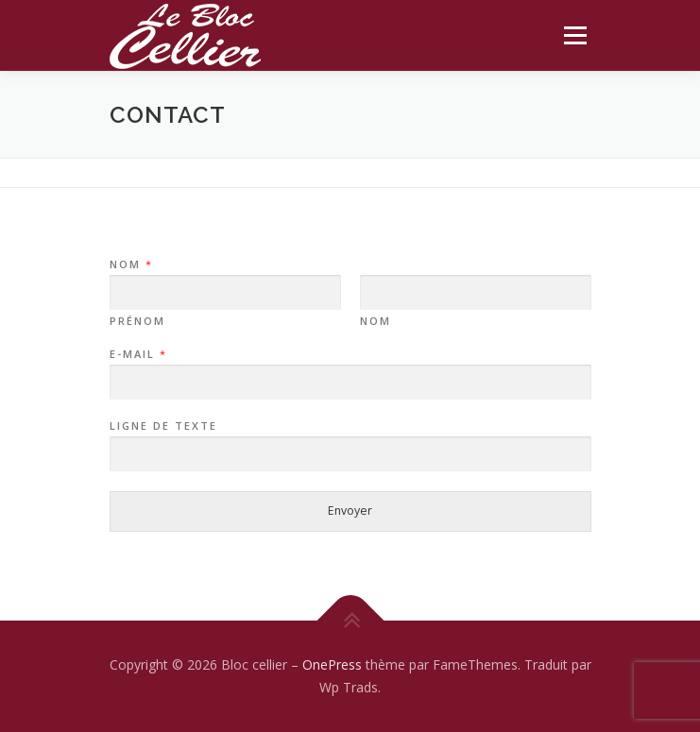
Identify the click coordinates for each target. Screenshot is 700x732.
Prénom (137, 321)
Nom (130, 264)
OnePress (332, 664)
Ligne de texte (163, 426)
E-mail (137, 354)
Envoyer (350, 511)
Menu (574, 35)
